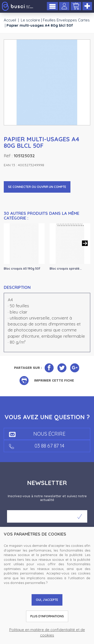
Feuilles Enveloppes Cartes (66, 20)
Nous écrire (37, 434)
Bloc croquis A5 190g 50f (22, 269)
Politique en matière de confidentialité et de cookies (47, 632)
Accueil (10, 20)
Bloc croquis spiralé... (66, 269)
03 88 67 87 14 (37, 446)
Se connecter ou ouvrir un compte (37, 187)
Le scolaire (30, 20)
